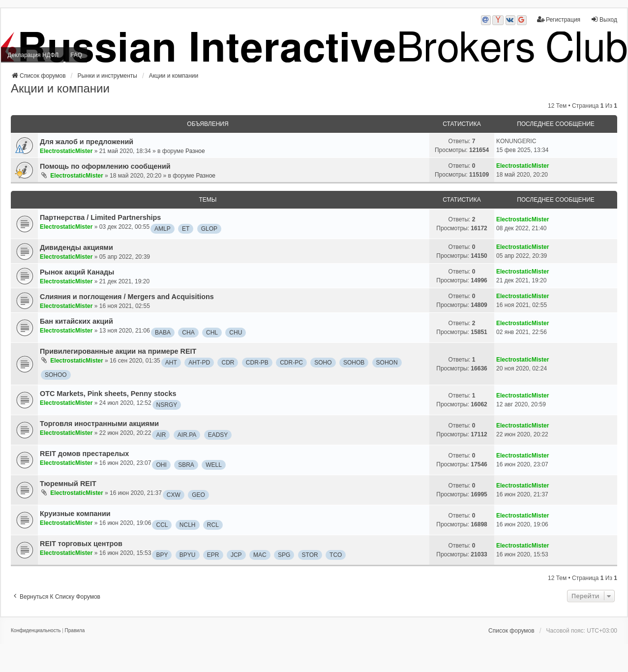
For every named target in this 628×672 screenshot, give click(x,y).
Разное (195, 151)
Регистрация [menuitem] (559, 19)
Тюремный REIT (68, 484)
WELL (214, 465)
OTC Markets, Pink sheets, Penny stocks (108, 394)
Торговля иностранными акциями (99, 424)
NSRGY (167, 405)
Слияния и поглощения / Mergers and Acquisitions (127, 297)
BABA (163, 333)
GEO (198, 495)
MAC (260, 555)
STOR (310, 555)
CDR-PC (291, 363)
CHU (236, 333)
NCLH (188, 525)
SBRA (186, 465)
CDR (228, 363)
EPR (213, 555)
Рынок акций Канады (77, 272)
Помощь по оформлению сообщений (105, 166)
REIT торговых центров (81, 544)
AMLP (163, 229)
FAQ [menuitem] (76, 55)
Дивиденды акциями (76, 247)
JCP (236, 555)
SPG (284, 555)
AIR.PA (187, 435)
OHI (161, 465)
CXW (174, 495)
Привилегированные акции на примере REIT (118, 351)
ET (186, 229)
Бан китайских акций (76, 321)
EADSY (218, 435)
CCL (162, 525)
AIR (161, 435)
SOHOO (56, 375)
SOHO (323, 363)
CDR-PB (257, 363)
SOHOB (354, 363)
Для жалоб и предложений (87, 142)
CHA (188, 333)
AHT (171, 363)
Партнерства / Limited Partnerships (100, 217)
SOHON (387, 363)
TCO (336, 555)
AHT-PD (199, 363)
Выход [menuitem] (604, 19)
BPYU (188, 555)
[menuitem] (36, 631)
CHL (212, 333)
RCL (213, 525)
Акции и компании (60, 88)
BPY (162, 555)
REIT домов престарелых (84, 454)
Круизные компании (75, 514)
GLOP (209, 229)
